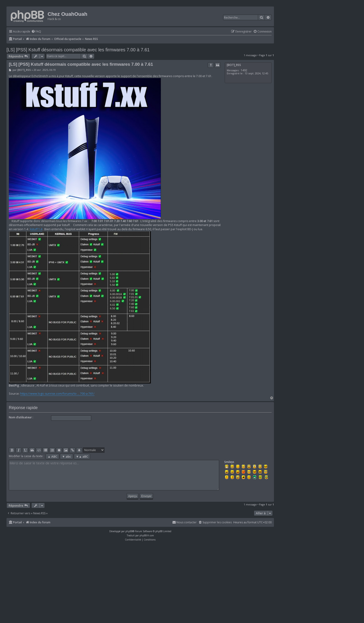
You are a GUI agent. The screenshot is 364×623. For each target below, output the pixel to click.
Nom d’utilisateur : (21, 417)
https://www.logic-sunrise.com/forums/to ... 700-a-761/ (57, 394)
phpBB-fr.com (147, 535)
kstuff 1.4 (36, 229)
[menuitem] (36, 32)
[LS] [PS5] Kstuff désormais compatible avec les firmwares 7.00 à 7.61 (78, 50)
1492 (244, 70)
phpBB (129, 531)
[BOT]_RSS (234, 65)
